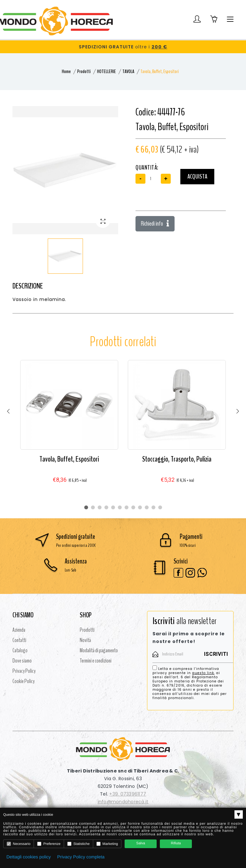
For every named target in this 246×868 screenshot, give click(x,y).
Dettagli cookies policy (29, 857)
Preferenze (49, 844)
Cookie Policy (24, 681)
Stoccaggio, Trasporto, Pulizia (177, 459)
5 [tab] (113, 507)
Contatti (19, 640)
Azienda (19, 630)
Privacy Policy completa (81, 857)
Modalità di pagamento (99, 650)
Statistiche (78, 844)
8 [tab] (133, 507)
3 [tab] (100, 507)
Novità (85, 640)
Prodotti (84, 71)
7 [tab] (127, 507)
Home (66, 71)
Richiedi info (155, 224)
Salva (141, 843)
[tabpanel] (69, 428)
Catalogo (20, 650)
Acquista (197, 176)
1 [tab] (86, 507)
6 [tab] (120, 507)
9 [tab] (140, 507)
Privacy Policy (24, 671)
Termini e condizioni (96, 661)
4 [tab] (106, 507)
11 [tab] (153, 507)
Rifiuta (176, 843)
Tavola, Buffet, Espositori (69, 459)
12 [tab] (160, 507)
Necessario (19, 844)
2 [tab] (93, 507)
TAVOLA (128, 71)
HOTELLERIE (107, 71)
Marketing (107, 844)
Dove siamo (22, 661)
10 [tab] (147, 507)
